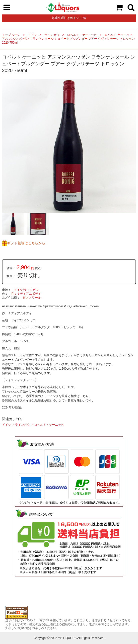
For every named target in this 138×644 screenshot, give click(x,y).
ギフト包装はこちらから (26, 243)
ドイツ (32, 35)
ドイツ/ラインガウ (26, 290)
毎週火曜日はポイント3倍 (69, 18)
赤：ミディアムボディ (26, 294)
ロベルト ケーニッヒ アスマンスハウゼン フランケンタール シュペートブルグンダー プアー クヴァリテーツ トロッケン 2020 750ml (68, 39)
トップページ (11, 35)
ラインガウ (52, 35)
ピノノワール (32, 298)
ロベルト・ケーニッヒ (82, 35)
